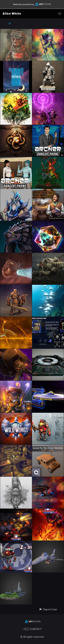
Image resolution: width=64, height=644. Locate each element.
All (10, 24)
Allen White (12, 14)
